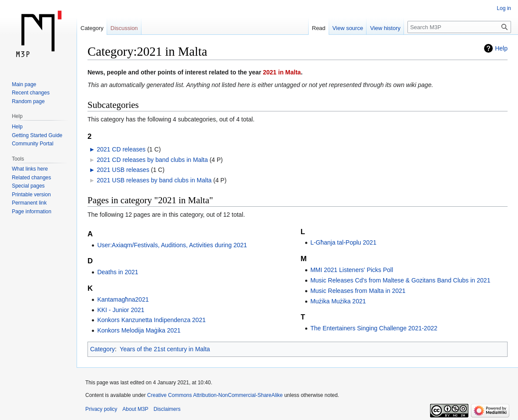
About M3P (135, 409)
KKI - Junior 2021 (121, 310)
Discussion (124, 28)
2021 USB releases (123, 170)
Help (501, 48)
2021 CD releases (121, 149)
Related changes (31, 178)
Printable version (31, 195)
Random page (28, 101)
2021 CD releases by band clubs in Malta (152, 160)
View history (385, 28)
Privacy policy (101, 409)
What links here (30, 169)
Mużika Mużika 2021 (338, 301)
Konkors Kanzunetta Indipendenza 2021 (151, 320)
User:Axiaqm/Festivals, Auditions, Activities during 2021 (172, 245)
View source (348, 28)
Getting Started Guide (37, 135)
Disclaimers (167, 409)
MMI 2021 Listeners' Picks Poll (352, 270)
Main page (24, 84)
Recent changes (31, 93)
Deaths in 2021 (118, 272)
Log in (504, 8)
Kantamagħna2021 (123, 299)
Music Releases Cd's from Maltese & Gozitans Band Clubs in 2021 (400, 280)
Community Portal (32, 144)
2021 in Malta (282, 72)
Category (103, 349)
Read (319, 28)
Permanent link (29, 203)
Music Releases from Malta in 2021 (358, 291)
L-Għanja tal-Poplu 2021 (343, 242)
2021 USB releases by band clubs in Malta (154, 180)
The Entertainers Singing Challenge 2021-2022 (374, 328)
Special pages (28, 186)
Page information (32, 212)
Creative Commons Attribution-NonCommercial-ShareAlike (215, 395)
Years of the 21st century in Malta (165, 349)
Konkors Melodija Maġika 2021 (139, 330)
